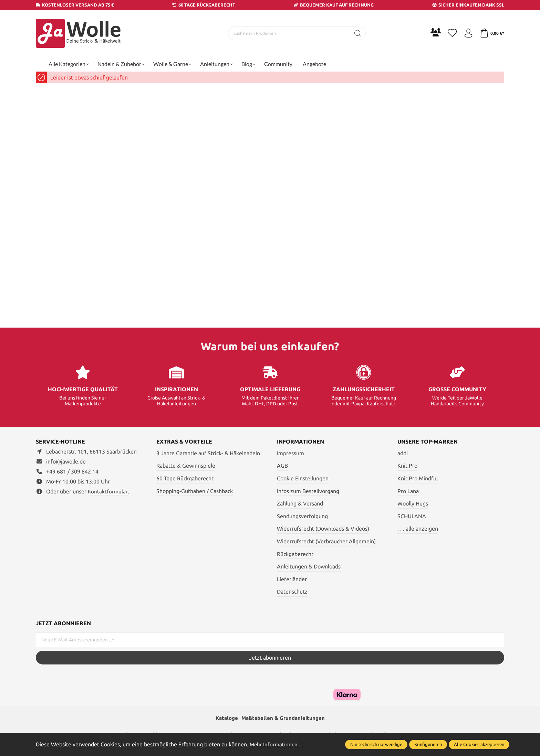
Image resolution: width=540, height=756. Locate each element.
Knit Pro (407, 466)
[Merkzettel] (449, 33)
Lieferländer (292, 579)
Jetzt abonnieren (270, 658)
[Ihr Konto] (466, 33)
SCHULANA (412, 516)
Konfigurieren (428, 744)
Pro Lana (408, 491)
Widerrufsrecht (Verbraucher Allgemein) (326, 541)
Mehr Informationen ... (277, 744)
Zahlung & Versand (300, 503)
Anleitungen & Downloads (309, 566)
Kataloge (225, 718)
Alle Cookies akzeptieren (479, 744)
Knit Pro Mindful (418, 478)
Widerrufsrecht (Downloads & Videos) (323, 529)
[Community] (432, 32)
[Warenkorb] (491, 33)
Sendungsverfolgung (302, 516)
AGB (282, 466)
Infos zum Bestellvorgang (308, 491)
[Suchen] (356, 33)
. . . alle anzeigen (418, 529)
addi (403, 453)
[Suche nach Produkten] (288, 33)
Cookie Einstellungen (303, 478)
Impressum (290, 453)
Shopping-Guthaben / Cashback (195, 491)
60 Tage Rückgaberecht (185, 478)
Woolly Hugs (413, 503)
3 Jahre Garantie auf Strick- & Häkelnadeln (208, 453)
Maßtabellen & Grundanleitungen (284, 718)
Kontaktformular (108, 491)
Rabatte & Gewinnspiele (186, 466)
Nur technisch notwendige (376, 744)
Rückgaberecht (295, 554)
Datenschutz (292, 592)
